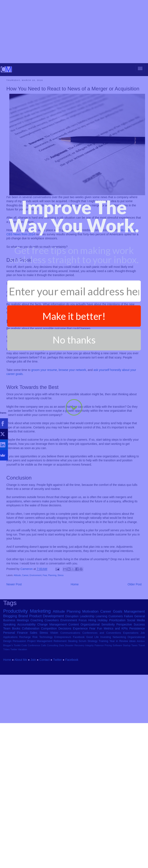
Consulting (53, 689)
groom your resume (44, 414)
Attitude (17, 619)
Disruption (72, 660)
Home (75, 628)
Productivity (15, 655)
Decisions (65, 672)
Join (33, 703)
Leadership (87, 660)
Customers (116, 660)
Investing (106, 681)
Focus (83, 664)
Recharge (25, 681)
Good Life (93, 681)
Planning (52, 619)
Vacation (23, 693)
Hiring (92, 664)
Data (61, 689)
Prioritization (117, 664)
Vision (54, 676)
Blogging (10, 660)
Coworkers (52, 664)
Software (117, 689)
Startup (127, 689)
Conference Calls (37, 689)
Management (134, 655)
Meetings (23, 664)
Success (139, 668)
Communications (70, 677)
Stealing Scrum (77, 685)
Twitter (14, 693)
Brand (23, 660)
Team (7, 672)
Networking (119, 681)
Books (16, 672)
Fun (100, 672)
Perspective (124, 668)
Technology (46, 681)
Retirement (60, 685)
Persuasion (19, 685)
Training (103, 685)
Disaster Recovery (75, 689)
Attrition (141, 685)
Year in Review (119, 685)
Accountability (26, 668)
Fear (45, 619)
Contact (45, 703)
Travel (142, 689)
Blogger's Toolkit (12, 689)
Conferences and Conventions (102, 677)
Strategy (93, 685)
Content (74, 668)
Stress (60, 619)
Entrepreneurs (63, 681)
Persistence (137, 672)
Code (24, 689)
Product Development (47, 660)
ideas (132, 685)
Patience (99, 689)
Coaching (37, 664)
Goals (118, 655)
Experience (80, 672)
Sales (34, 676)
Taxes (134, 689)
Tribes (6, 693)
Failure (129, 660)
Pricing (108, 689)
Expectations (131, 677)
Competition (49, 672)
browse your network (72, 414)
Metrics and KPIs (116, 672)
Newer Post (14, 628)
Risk (35, 681)
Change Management (52, 668)
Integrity (89, 689)
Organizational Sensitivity (98, 668)
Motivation (90, 655)
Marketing (40, 655)
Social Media (136, 664)
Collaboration (31, 672)
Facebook (79, 681)
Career (25, 619)
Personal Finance (15, 676)
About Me (21, 703)
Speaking (9, 668)
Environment (36, 619)
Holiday (103, 664)
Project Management (40, 685)
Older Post (135, 628)
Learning (101, 660)
